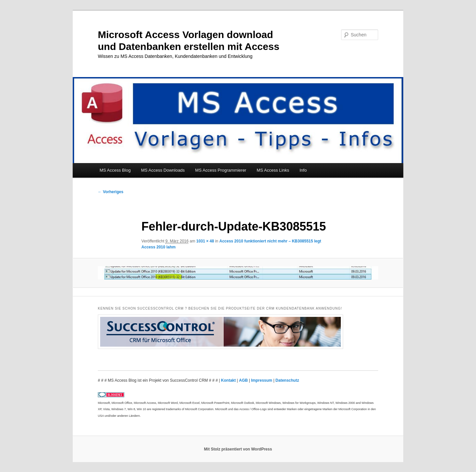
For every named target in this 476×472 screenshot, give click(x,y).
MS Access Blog (115, 170)
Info (303, 170)
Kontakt (229, 380)
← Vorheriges (111, 192)
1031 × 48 (205, 241)
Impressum (262, 380)
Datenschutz (287, 380)
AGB (244, 380)
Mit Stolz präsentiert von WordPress (238, 449)
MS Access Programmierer (221, 170)
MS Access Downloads (163, 170)
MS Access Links (273, 170)
